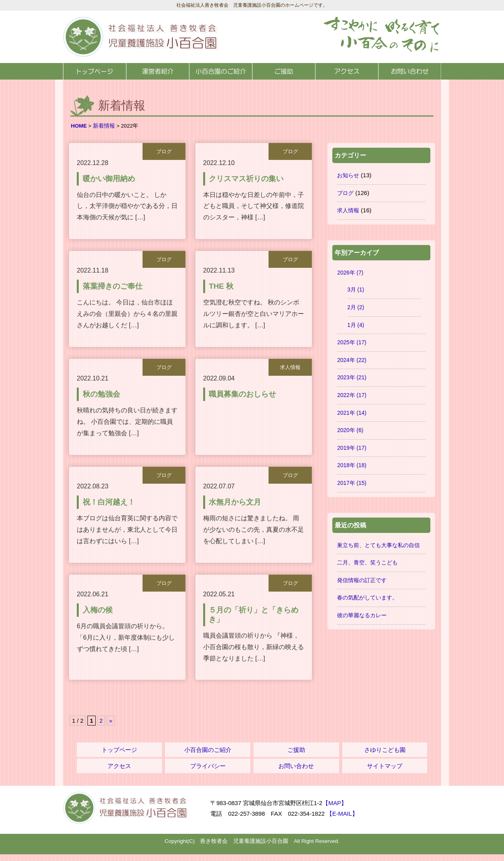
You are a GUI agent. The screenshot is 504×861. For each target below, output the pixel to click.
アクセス (346, 71)
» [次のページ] (111, 728)
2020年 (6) (350, 430)
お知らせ (348, 175)
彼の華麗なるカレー (362, 615)
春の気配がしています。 (367, 598)
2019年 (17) (352, 448)
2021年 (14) (352, 413)
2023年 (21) (352, 377)
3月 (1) (356, 289)
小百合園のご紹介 (220, 71)
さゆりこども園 (385, 757)
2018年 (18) (352, 465)
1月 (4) (356, 325)
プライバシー (208, 773)
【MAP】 (335, 810)
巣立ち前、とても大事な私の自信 (378, 545)
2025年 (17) (352, 342)
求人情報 (348, 210)
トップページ (94, 71)
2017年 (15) (352, 483)
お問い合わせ (409, 71)
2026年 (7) (350, 273)
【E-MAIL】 (342, 821)
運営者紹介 (157, 71)
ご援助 (283, 71)
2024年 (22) (352, 360)
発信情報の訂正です (362, 580)
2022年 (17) (352, 395)
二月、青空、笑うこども (367, 562)
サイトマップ (385, 773)
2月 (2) (356, 307)
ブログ (345, 193)
